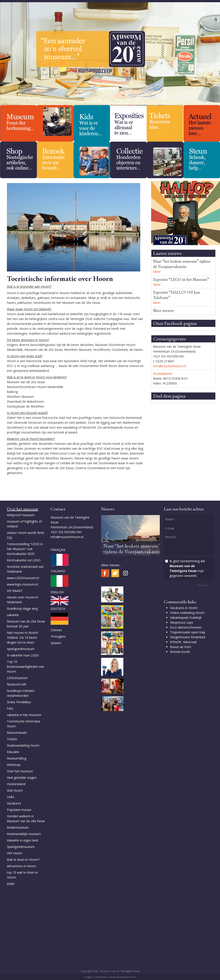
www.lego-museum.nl (22, 584)
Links (11, 797)
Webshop (14, 765)
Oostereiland (16, 784)
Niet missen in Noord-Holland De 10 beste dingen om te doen (23, 637)
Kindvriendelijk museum (24, 834)
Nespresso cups (182, 622)
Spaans (56, 643)
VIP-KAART (15, 591)
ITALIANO (58, 571)
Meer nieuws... (111, 565)
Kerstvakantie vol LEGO (24, 560)
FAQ (10, 708)
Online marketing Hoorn (187, 613)
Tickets (12, 739)
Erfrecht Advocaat (183, 642)
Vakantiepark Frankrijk (186, 618)
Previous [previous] (6, 54)
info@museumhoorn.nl (170, 366)
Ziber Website (101, 977)
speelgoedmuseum (21, 649)
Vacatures (14, 803)
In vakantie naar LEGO (23, 655)
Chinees (56, 630)
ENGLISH (57, 592)
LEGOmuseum (17, 678)
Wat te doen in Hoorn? (23, 860)
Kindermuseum (18, 827)
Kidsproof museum (21, 515)
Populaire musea (19, 810)
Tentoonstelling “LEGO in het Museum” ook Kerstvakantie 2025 (25, 549)
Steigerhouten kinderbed (188, 637)
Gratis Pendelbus (19, 702)
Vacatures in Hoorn (184, 608)
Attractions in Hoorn (21, 866)
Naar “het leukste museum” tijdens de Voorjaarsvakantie (182, 264)
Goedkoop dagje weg (22, 608)
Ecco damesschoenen (186, 627)
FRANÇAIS (58, 550)
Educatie (13, 752)
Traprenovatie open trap (188, 632)
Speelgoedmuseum (21, 847)
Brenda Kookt (180, 652)
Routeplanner (163, 374)
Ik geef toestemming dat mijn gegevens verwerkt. (187, 568)
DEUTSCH (58, 609)
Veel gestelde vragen (22, 778)
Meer (157, 272)
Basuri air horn (181, 647)
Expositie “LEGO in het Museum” (181, 279)
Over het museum (20, 771)
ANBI (11, 884)
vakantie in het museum (24, 715)
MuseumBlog (17, 758)
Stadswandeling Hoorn (23, 745)
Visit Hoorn (15, 790)
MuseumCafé (17, 684)
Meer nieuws (163, 310)
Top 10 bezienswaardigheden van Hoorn (25, 667)
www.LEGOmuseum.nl (23, 578)
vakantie (13, 615)
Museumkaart (17, 733)
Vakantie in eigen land (22, 840)
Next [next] (214, 54)
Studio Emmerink (128, 977)
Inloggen (88, 977)
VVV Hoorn (15, 853)
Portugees (58, 636)
